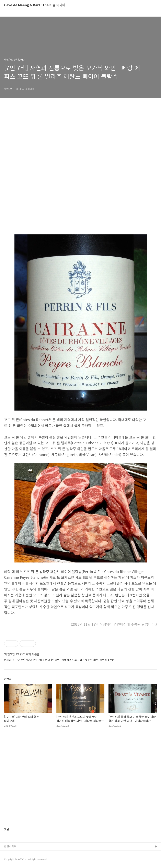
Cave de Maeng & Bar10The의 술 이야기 (35, 5)
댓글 (7, 829)
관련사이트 (10, 846)
